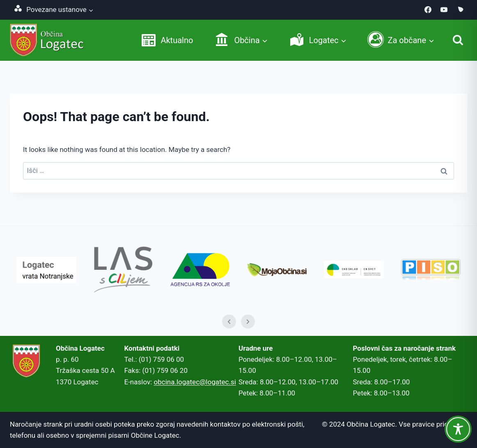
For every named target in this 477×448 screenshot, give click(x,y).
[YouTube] (444, 10)
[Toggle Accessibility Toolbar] (458, 429)
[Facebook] (428, 10)
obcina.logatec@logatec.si (195, 382)
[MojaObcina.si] (460, 10)
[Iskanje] (458, 40)
